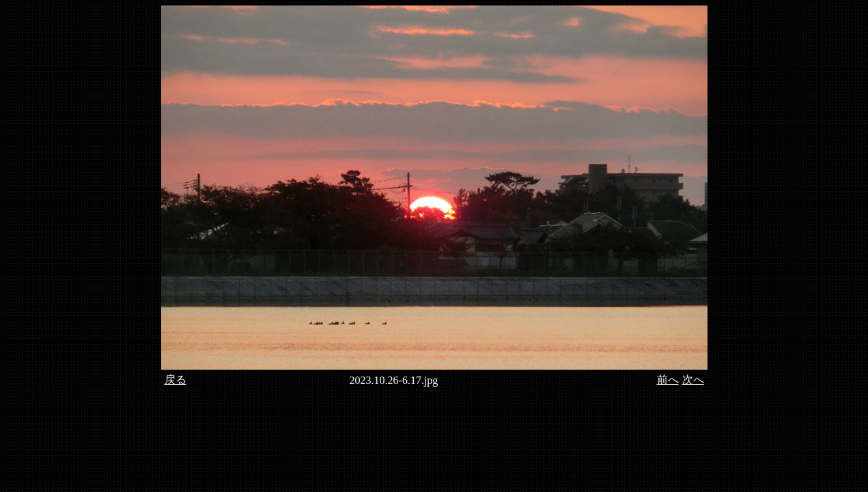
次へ (693, 380)
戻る (176, 380)
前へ (668, 380)
